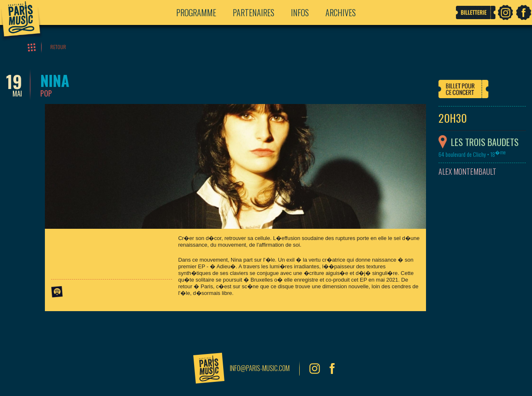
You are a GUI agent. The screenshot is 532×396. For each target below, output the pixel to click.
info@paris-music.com (260, 368)
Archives (341, 12)
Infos (300, 12)
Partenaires (254, 12)
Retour (58, 47)
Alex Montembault (467, 172)
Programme (196, 12)
